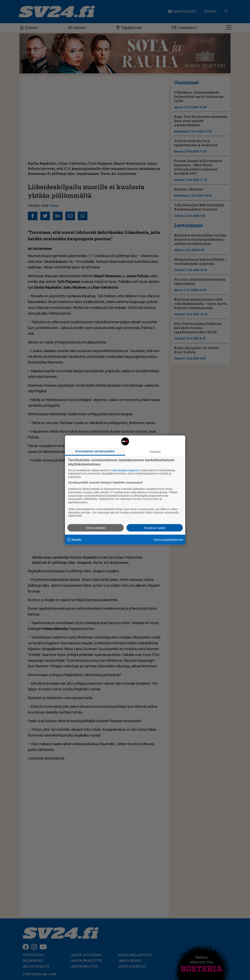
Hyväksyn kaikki (155, 528)
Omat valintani (95, 528)
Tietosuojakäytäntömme (168, 540)
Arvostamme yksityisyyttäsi (95, 451)
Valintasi (155, 451)
